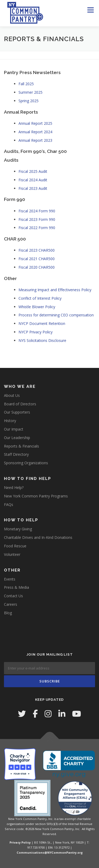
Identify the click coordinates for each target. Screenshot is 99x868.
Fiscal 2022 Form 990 (37, 228)
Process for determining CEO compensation (56, 315)
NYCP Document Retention (42, 323)
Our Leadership (17, 438)
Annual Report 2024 (35, 132)
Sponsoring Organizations (26, 463)
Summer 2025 (30, 92)
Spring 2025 (29, 101)
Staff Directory (16, 454)
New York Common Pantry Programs (36, 496)
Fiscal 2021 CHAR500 (37, 259)
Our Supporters (17, 412)
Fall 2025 (26, 84)
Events (10, 579)
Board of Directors (20, 404)
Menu (90, 10)
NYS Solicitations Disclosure (42, 340)
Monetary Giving (18, 529)
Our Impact (14, 429)
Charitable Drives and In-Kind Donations (38, 537)
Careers (11, 604)
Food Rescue (15, 546)
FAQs (9, 504)
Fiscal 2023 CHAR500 (37, 250)
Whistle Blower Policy (37, 307)
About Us (12, 395)
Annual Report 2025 (35, 123)
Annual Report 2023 (35, 140)
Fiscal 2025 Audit (33, 171)
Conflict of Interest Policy (40, 298)
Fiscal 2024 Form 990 (37, 211)
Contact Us (13, 596)
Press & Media (16, 587)
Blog (8, 613)
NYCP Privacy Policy (36, 332)
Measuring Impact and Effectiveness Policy (55, 290)
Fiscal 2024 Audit (33, 180)
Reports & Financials (22, 446)
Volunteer (12, 554)
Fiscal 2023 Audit (33, 188)
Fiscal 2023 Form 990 (37, 219)
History (10, 421)
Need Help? (14, 487)
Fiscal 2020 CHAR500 (37, 267)
